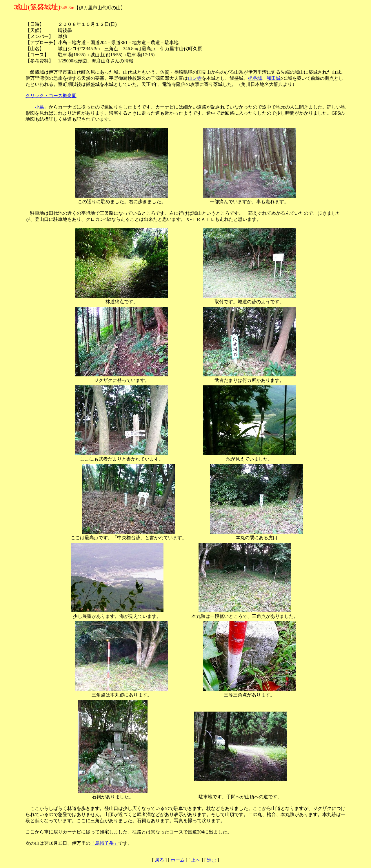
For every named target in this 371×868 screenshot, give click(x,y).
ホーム (178, 860)
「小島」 (39, 107)
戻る (159, 860)
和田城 (274, 78)
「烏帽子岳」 (104, 843)
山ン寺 (195, 78)
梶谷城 (255, 78)
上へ (196, 860)
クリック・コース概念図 (51, 96)
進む (212, 860)
